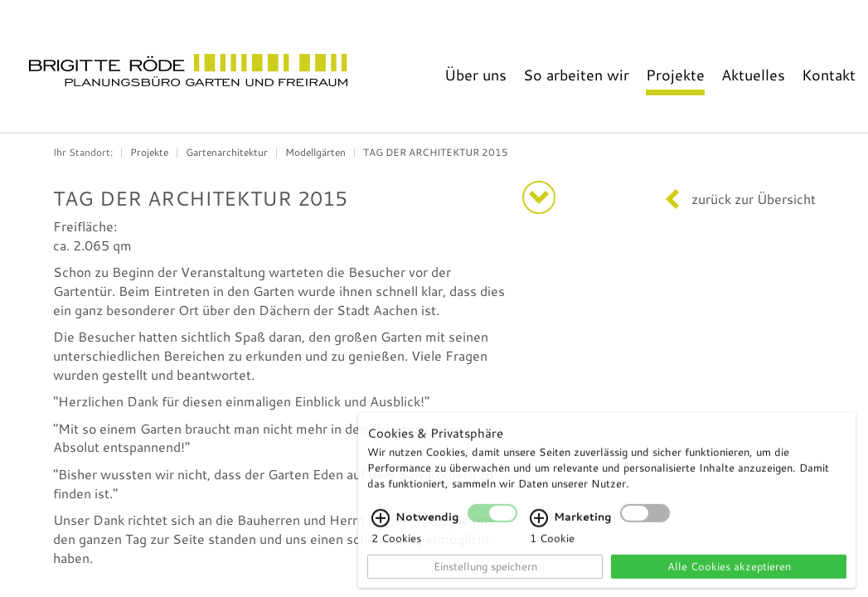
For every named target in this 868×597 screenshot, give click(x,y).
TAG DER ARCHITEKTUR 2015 (436, 152)
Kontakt (829, 75)
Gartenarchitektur (227, 152)
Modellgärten (315, 152)
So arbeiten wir (576, 75)
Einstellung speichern (485, 576)
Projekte (675, 75)
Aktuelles (753, 75)
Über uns (475, 75)
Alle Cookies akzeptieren (729, 576)
